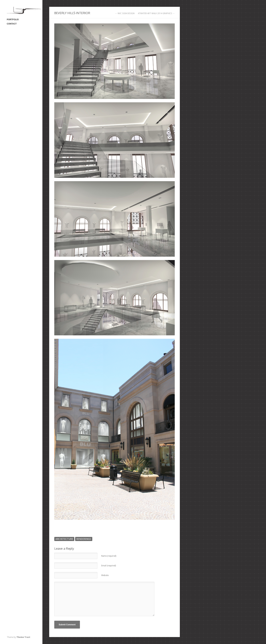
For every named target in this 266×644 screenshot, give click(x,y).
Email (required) (109, 566)
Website (105, 575)
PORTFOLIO (13, 20)
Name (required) (109, 556)
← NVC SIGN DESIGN (125, 13)
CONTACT (12, 24)
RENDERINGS (84, 539)
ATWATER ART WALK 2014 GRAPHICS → (156, 13)
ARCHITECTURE (64, 539)
